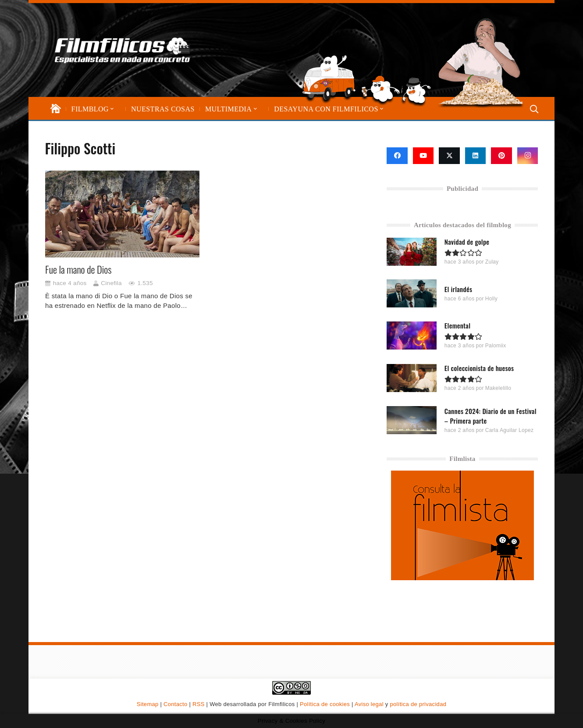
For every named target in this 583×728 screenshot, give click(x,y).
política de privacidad (418, 704)
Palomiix (496, 346)
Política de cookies (325, 704)
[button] (111, 109)
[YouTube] (423, 156)
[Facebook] (397, 156)
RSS (199, 704)
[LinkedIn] (476, 156)
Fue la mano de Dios (78, 269)
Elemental (457, 325)
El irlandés (458, 289)
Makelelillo (498, 388)
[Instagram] (528, 156)
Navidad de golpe (467, 242)
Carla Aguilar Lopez (509, 430)
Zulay (492, 262)
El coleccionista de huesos (479, 368)
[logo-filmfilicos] (124, 50)
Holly (491, 298)
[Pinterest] (501, 156)
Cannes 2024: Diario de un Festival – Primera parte (491, 415)
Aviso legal (369, 704)
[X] (449, 156)
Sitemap (148, 704)
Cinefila (111, 283)
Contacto (175, 704)
